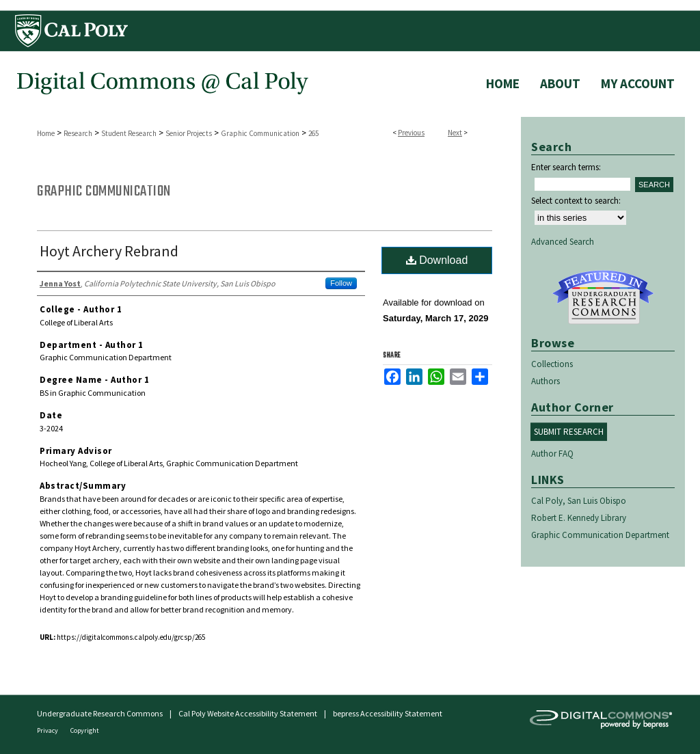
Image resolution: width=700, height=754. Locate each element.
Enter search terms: (566, 167)
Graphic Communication (260, 133)
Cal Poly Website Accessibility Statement (248, 713)
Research (78, 133)
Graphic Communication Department (600, 535)
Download (437, 260)
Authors (546, 381)
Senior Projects (189, 133)
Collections (552, 364)
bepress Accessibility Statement (388, 713)
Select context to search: (576, 201)
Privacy (48, 730)
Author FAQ (552, 454)
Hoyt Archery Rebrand (109, 251)
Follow (341, 283)
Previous (411, 133)
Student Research (129, 133)
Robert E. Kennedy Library (579, 518)
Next (455, 133)
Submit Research (569, 432)
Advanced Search (563, 242)
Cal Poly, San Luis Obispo (579, 501)
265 (313, 133)
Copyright (85, 730)
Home (46, 133)
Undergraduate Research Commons (603, 297)
